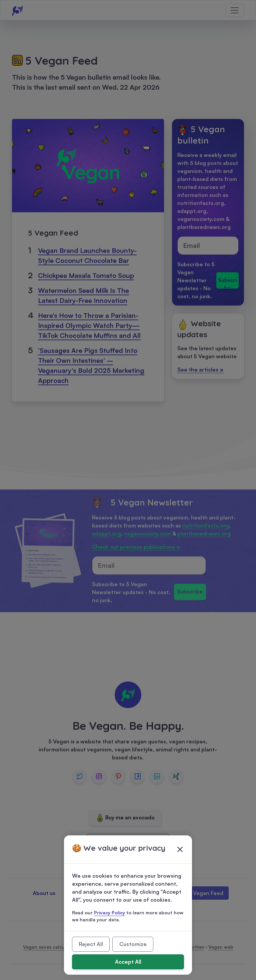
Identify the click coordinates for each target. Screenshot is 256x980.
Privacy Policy (109, 913)
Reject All (91, 944)
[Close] (180, 849)
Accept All (128, 962)
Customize (133, 944)
